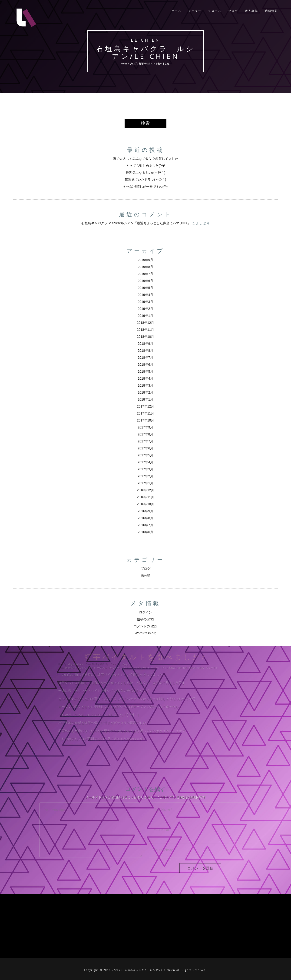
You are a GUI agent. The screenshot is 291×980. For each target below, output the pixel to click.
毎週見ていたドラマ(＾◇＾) (145, 180)
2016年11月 (146, 497)
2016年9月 (146, 511)
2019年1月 (146, 316)
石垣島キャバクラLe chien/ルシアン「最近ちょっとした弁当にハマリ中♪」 (136, 223)
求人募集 (251, 12)
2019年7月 (146, 274)
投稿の (146, 619)
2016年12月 (146, 490)
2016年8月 (146, 518)
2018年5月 (146, 371)
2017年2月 (146, 476)
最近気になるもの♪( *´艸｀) (145, 173)
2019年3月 (146, 302)
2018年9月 (146, 344)
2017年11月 (146, 413)
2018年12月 (146, 323)
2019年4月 (146, 295)
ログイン (145, 612)
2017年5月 (146, 455)
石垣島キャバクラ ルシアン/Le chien (146, 52)
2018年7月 (146, 358)
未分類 (145, 575)
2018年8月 (146, 351)
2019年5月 (146, 288)
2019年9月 (146, 260)
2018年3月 (146, 385)
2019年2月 (146, 309)
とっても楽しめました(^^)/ (145, 166)
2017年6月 (146, 448)
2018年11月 (146, 330)
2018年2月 (146, 392)
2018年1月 (146, 399)
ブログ (233, 12)
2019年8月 (146, 267)
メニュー (195, 12)
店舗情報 (271, 12)
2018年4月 (146, 378)
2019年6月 (146, 281)
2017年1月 (146, 483)
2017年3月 (146, 469)
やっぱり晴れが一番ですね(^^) (145, 187)
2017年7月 (146, 441)
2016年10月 (146, 504)
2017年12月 (146, 406)
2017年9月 (146, 427)
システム (215, 12)
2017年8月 (146, 434)
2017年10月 (146, 420)
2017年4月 (146, 462)
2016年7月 (146, 525)
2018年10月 (146, 337)
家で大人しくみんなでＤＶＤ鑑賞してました (145, 159)
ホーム (176, 12)
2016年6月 (146, 532)
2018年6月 (146, 365)
